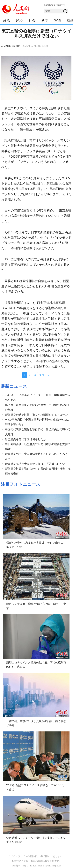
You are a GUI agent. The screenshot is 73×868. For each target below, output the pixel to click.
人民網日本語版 (10, 46)
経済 (19, 20)
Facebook (49, 5)
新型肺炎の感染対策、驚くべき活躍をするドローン (36, 415)
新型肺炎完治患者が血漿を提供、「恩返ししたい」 (36, 464)
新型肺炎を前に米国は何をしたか (26, 439)
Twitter (61, 5)
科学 (45, 20)
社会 (32, 20)
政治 (6, 20)
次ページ (44, 375)
